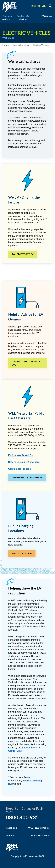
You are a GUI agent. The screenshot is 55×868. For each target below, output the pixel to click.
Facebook (11, 828)
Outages (7, 18)
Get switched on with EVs (26, 363)
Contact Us (23, 18)
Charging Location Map (27, 477)
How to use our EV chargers (24, 462)
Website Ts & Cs (40, 835)
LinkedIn (11, 835)
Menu (47, 16)
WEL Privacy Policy (39, 828)
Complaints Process (20, 469)
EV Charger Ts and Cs (20, 455)
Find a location (22, 553)
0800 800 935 (38, 6)
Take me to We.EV (23, 254)
